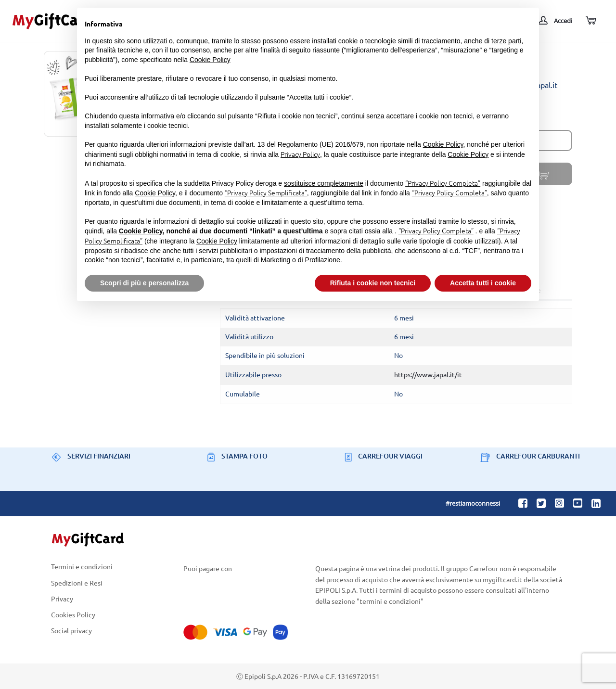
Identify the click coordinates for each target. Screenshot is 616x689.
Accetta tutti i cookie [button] (483, 283)
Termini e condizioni (82, 567)
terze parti (506, 41)
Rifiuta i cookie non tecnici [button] (373, 283)
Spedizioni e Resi (77, 582)
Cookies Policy (73, 614)
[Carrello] (590, 21)
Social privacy (71, 631)
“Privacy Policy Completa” (443, 183)
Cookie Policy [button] (210, 60)
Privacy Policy (300, 154)
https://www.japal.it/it (428, 374)
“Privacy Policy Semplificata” (266, 192)
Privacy (62, 598)
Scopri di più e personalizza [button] (144, 283)
